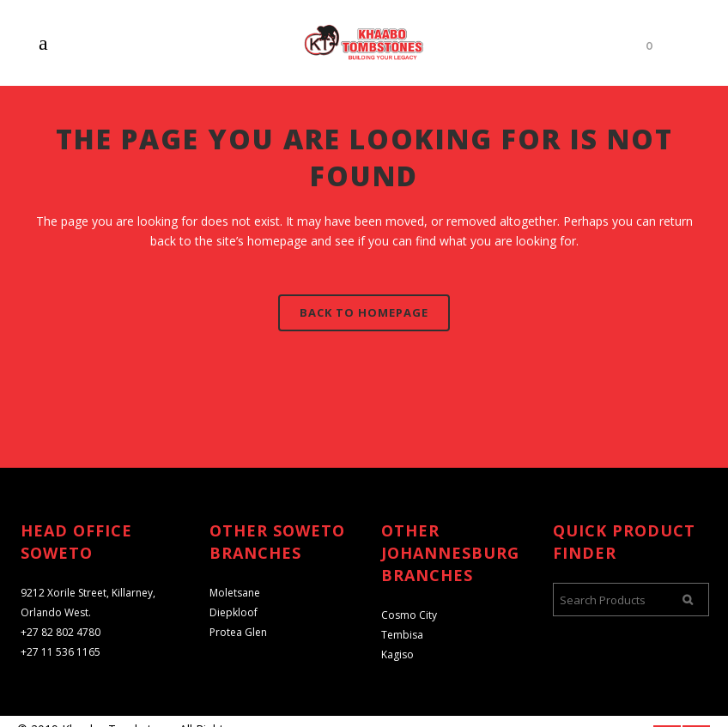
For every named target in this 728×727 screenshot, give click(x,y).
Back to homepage (364, 312)
